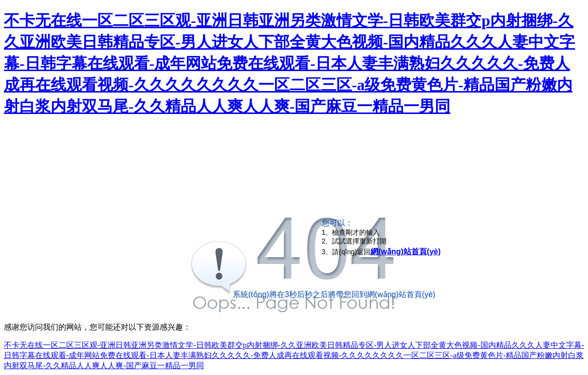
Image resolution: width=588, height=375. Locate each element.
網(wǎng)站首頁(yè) (405, 252)
